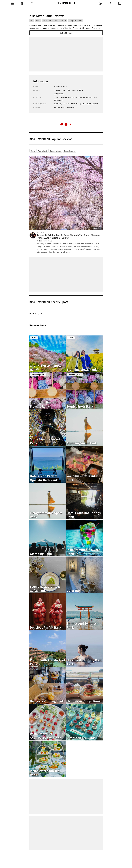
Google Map (59, 93)
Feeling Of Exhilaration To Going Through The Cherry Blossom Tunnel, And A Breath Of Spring (70, 238)
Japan (38, 21)
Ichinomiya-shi (61, 21)
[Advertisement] (66, 54)
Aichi (51, 21)
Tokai (45, 21)
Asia (32, 21)
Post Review (66, 33)
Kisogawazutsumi (75, 21)
